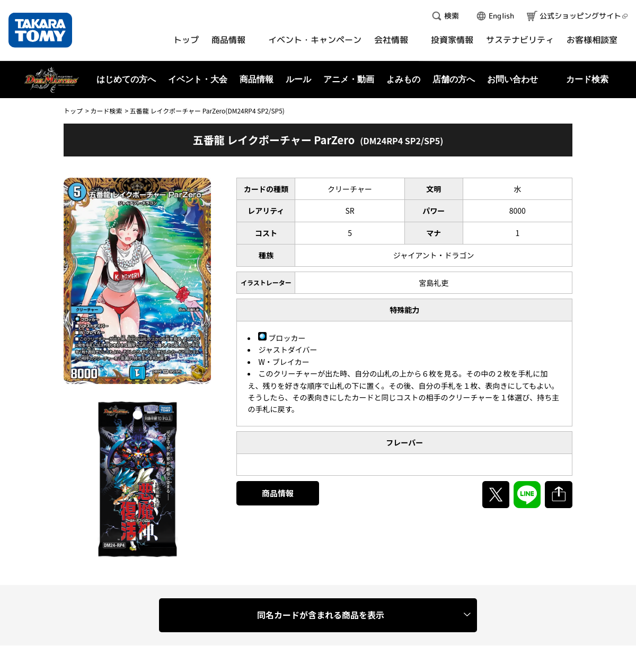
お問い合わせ (513, 79)
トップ (73, 111)
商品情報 (278, 493)
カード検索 (106, 111)
